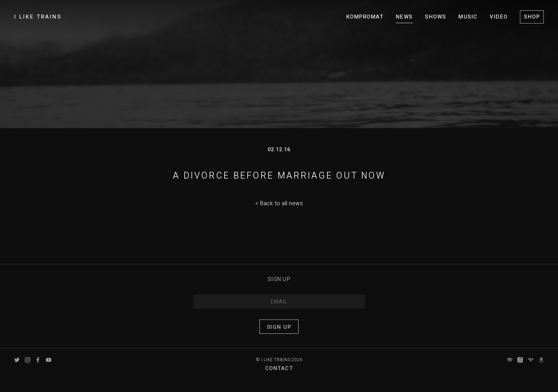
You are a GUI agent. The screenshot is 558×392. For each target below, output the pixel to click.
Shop (532, 17)
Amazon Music (541, 365)
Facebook (38, 365)
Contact (279, 374)
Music (468, 17)
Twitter (17, 365)
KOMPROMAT (365, 17)
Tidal (531, 365)
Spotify (510, 365)
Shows (436, 17)
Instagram (28, 365)
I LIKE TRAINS (38, 17)
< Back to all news (279, 203)
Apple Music (520, 365)
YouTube (49, 365)
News (404, 17)
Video (499, 17)
